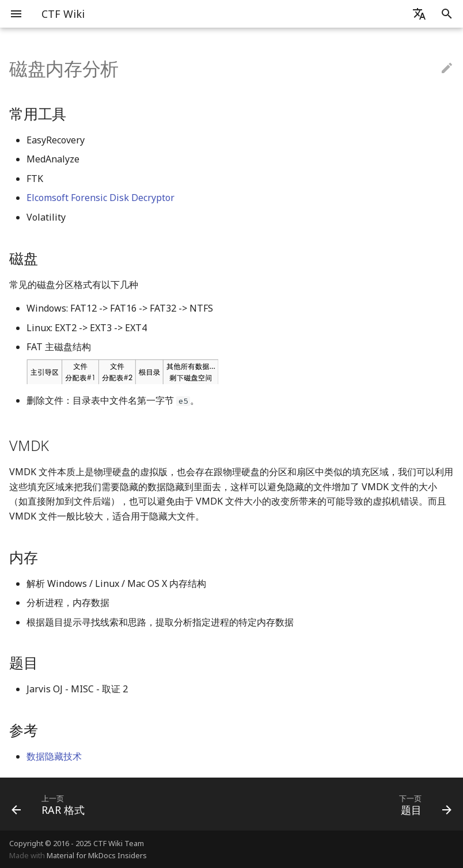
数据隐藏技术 (54, 756)
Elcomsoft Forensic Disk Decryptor (100, 198)
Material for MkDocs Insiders (97, 855)
